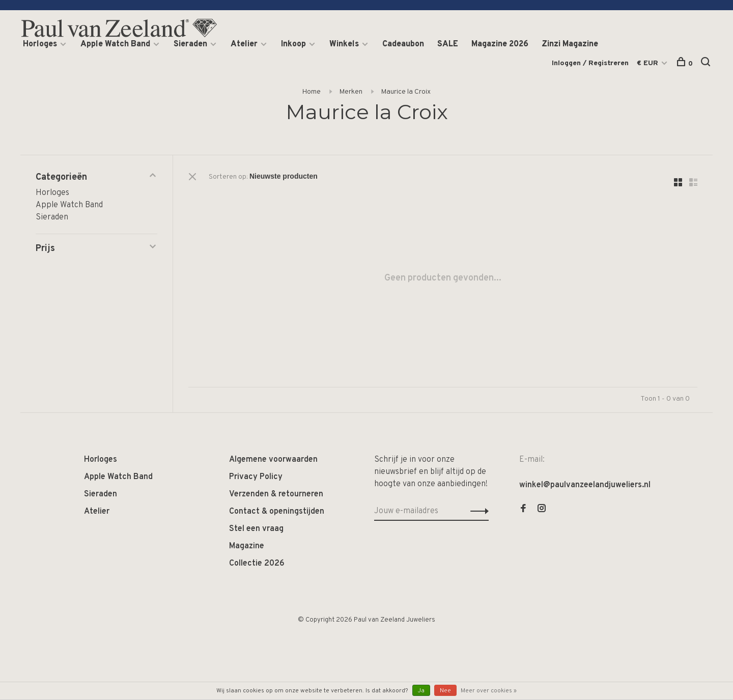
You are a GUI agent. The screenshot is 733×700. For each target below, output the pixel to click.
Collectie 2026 (257, 564)
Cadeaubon (403, 44)
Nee (445, 691)
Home (312, 92)
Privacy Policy (256, 477)
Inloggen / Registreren (590, 63)
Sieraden (190, 44)
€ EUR (649, 63)
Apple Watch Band (115, 44)
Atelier (244, 44)
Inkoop (293, 44)
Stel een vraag (256, 529)
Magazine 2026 (500, 44)
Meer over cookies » (489, 691)
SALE (448, 44)
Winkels (344, 44)
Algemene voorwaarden (273, 460)
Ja (421, 691)
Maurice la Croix (406, 92)
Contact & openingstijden (277, 512)
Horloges (40, 44)
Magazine (247, 546)
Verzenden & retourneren (276, 494)
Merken (351, 92)
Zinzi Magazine (570, 44)
